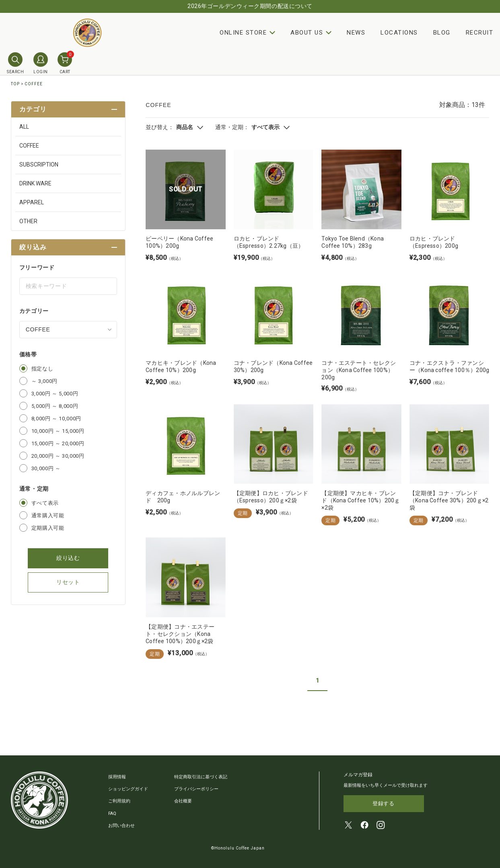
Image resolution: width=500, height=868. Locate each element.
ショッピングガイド (128, 789)
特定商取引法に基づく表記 (201, 777)
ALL (24, 127)
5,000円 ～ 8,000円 (55, 406)
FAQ (112, 813)
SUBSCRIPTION (39, 165)
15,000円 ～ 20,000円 (58, 443)
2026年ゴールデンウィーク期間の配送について (250, 6)
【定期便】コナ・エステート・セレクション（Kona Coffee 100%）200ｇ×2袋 (180, 634)
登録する (384, 804)
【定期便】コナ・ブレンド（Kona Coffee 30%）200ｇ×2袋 (449, 500)
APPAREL (32, 202)
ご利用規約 (119, 801)
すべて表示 (45, 503)
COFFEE (34, 84)
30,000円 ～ (46, 468)
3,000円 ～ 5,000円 (55, 394)
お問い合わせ (121, 825)
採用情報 (117, 777)
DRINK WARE (35, 183)
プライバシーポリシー (196, 789)
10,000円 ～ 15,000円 (58, 431)
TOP (15, 84)
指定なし (42, 369)
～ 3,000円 (44, 381)
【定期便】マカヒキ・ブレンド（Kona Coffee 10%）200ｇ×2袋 (361, 500)
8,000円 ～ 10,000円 (56, 419)
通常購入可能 (48, 515)
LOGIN (41, 63)
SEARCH (15, 63)
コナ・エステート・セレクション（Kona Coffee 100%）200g (359, 370)
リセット (68, 582)
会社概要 (183, 801)
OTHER (28, 221)
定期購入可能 (48, 528)
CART (65, 63)
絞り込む (68, 558)
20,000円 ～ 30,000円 (58, 456)
